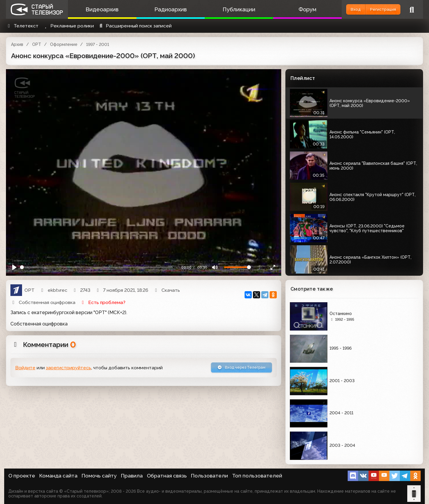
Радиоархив (163, 9)
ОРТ (37, 44)
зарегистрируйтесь (69, 369)
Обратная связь (167, 476)
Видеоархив (100, 9)
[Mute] (215, 267)
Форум (290, 9)
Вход (340, 9)
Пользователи (209, 476)
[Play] (14, 267)
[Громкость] (237, 267)
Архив (17, 44)
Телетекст (22, 26)
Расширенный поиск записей (135, 26)
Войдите (25, 369)
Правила (132, 476)
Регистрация (378, 9)
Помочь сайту (99, 476)
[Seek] (97, 267)
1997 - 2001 (98, 44)
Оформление (64, 44)
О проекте (22, 476)
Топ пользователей (257, 476)
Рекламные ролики (68, 26)
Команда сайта (58, 476)
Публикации (226, 9)
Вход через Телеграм (234, 369)
